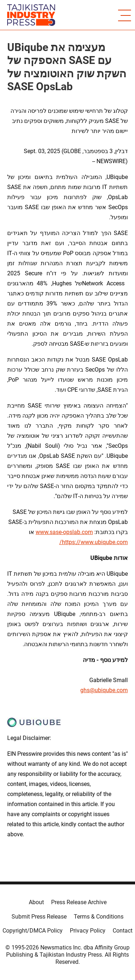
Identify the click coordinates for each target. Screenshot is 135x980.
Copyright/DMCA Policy (33, 931)
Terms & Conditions (99, 917)
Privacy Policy (88, 931)
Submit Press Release (39, 917)
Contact (123, 931)
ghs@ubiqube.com (104, 690)
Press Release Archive (79, 902)
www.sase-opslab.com (64, 532)
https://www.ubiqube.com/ (94, 542)
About (36, 902)
